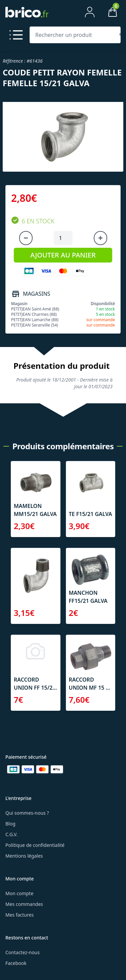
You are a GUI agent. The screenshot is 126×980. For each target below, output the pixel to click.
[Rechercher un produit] (74, 35)
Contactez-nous (23, 952)
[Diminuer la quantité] (26, 238)
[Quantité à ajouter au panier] (63, 238)
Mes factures (19, 915)
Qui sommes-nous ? (27, 813)
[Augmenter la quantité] (100, 238)
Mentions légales (24, 856)
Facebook (16, 963)
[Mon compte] (90, 12)
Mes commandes (24, 904)
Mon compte (19, 893)
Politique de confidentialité (35, 845)
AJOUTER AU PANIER (63, 255)
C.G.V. (11, 834)
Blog (10, 824)
